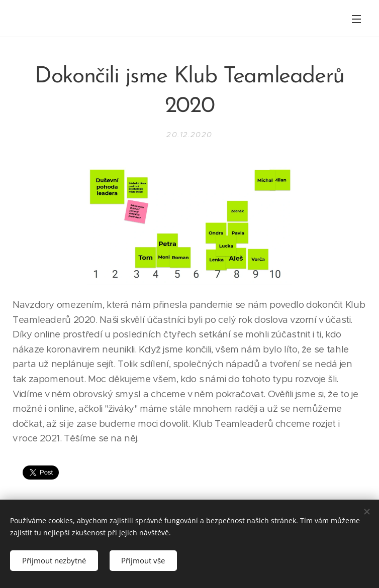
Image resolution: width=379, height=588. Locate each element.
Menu (356, 19)
